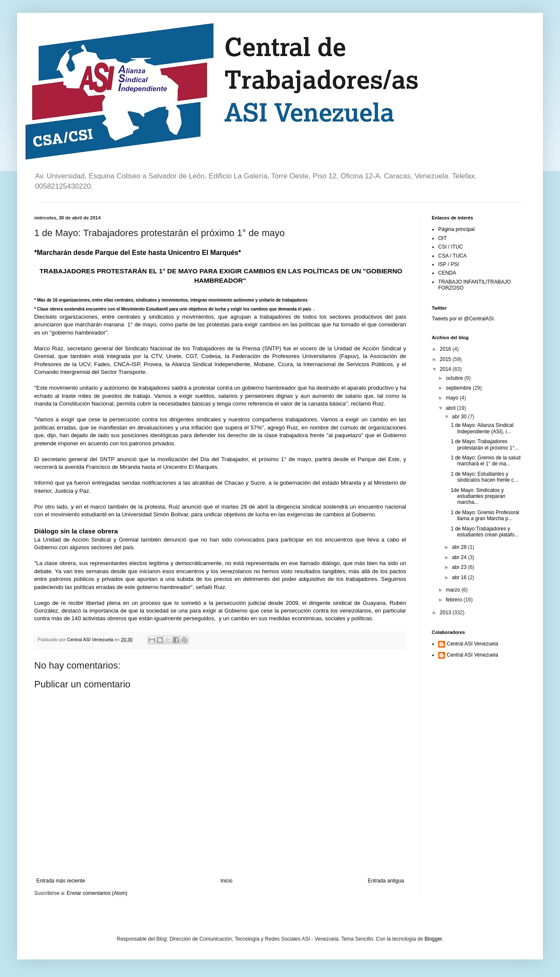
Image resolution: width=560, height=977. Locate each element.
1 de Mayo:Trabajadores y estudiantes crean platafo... (485, 532)
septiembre (459, 388)
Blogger (433, 939)
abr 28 (460, 547)
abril (451, 408)
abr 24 (460, 557)
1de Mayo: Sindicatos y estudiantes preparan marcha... (478, 496)
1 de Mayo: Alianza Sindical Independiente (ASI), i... (482, 428)
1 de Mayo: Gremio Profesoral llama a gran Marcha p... (485, 515)
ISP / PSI (448, 264)
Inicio (227, 881)
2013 (446, 613)
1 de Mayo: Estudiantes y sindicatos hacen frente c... (484, 477)
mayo (453, 398)
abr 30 (460, 417)
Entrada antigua (386, 881)
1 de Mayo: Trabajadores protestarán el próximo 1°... (485, 444)
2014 (446, 369)
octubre (455, 378)
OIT (442, 238)
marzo (454, 590)
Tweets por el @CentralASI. (463, 319)
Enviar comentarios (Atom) (97, 893)
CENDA (447, 273)
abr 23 (460, 567)
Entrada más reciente (61, 881)
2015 (446, 359)
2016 (446, 349)
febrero (455, 600)
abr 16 (460, 577)
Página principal (456, 229)
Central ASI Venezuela (472, 644)
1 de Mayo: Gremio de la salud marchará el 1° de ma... (485, 461)
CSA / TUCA (452, 256)
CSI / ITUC (451, 247)
